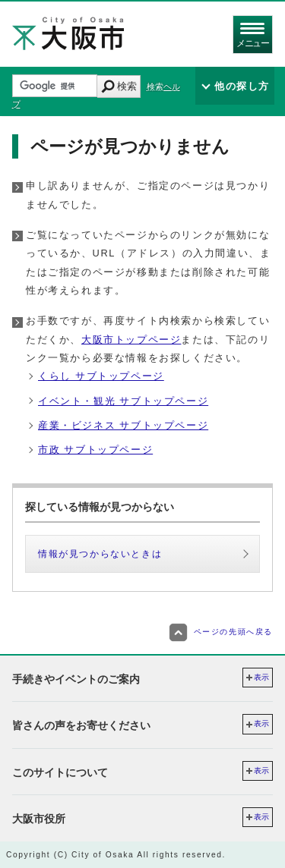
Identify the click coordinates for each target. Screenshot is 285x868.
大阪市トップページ (131, 340)
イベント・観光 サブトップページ (123, 401)
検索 (127, 86)
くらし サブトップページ (101, 376)
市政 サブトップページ (95, 450)
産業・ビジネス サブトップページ (123, 425)
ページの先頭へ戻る (221, 632)
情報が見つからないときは (100, 554)
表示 (261, 677)
